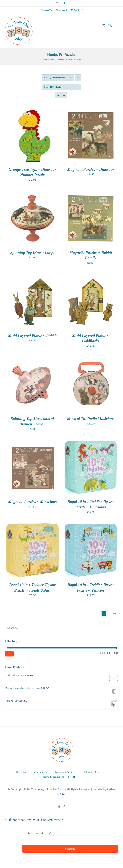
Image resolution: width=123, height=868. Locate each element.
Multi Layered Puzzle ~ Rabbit (32, 336)
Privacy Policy (91, 772)
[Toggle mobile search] (110, 25)
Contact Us (40, 772)
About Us (21, 772)
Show (53, 87)
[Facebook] (64, 806)
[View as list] (64, 95)
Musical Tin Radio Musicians (91, 419)
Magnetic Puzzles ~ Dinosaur (91, 169)
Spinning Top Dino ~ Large (32, 252)
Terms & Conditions (54, 777)
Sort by (54, 78)
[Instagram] (59, 806)
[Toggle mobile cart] (104, 25)
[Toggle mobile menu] (117, 25)
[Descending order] (78, 78)
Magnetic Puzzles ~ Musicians (32, 502)
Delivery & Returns (65, 772)
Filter (9, 654)
